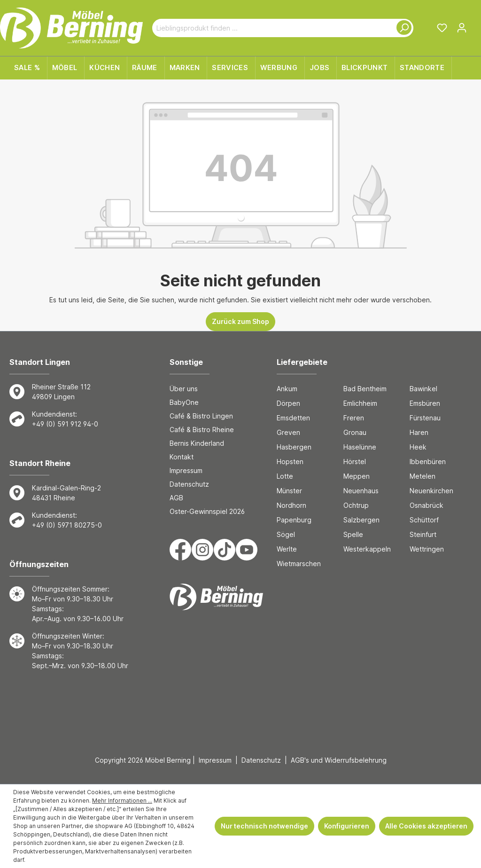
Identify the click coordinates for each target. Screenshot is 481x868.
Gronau (355, 432)
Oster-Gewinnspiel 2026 (207, 511)
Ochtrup (356, 505)
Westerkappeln (367, 549)
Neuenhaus (361, 491)
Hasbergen (294, 447)
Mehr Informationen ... (122, 801)
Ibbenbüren (428, 462)
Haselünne (360, 447)
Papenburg (294, 520)
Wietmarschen (299, 564)
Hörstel (355, 462)
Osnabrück (427, 505)
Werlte (287, 549)
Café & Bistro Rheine (202, 430)
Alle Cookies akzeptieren (426, 826)
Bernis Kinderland (197, 443)
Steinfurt (423, 534)
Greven (288, 432)
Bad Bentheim (365, 389)
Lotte (285, 476)
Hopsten (290, 462)
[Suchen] (402, 28)
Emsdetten (293, 418)
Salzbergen (361, 520)
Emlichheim (360, 403)
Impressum (186, 470)
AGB (176, 498)
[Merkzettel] (442, 28)
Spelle (353, 534)
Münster (289, 491)
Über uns (184, 389)
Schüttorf (424, 520)
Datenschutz (189, 484)
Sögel (286, 534)
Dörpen (288, 403)
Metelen (423, 476)
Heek (418, 447)
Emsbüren (425, 403)
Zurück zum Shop (240, 321)
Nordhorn (291, 505)
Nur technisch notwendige (264, 826)
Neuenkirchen (431, 491)
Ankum (287, 389)
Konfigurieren (347, 826)
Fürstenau (425, 418)
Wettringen (427, 549)
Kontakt (182, 457)
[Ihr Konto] (462, 28)
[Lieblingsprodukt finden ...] (272, 28)
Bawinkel (423, 389)
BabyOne (184, 402)
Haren (419, 432)
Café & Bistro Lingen (201, 416)
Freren (354, 418)
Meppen (357, 476)
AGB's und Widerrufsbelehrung (339, 760)
